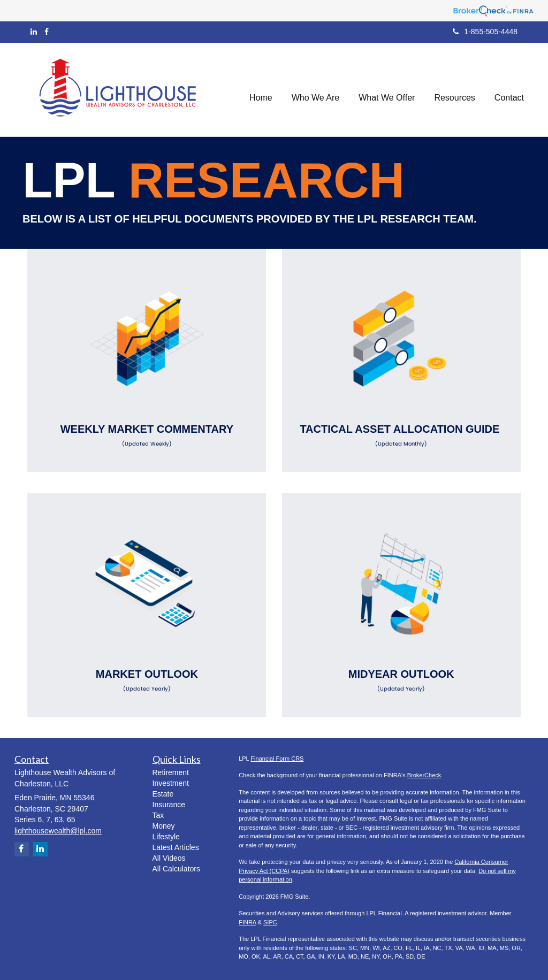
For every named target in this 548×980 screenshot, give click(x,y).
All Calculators (176, 869)
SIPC (270, 922)
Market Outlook (147, 680)
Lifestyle (166, 837)
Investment (171, 783)
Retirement (171, 772)
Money (164, 826)
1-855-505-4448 (485, 32)
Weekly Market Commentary (147, 435)
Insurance (169, 805)
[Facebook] (47, 32)
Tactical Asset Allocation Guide (401, 435)
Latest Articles (176, 847)
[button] (316, 89)
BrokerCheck (424, 775)
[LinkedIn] (34, 32)
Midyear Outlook (401, 680)
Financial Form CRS (277, 759)
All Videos (169, 858)
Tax (158, 815)
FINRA (247, 922)
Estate (163, 794)
